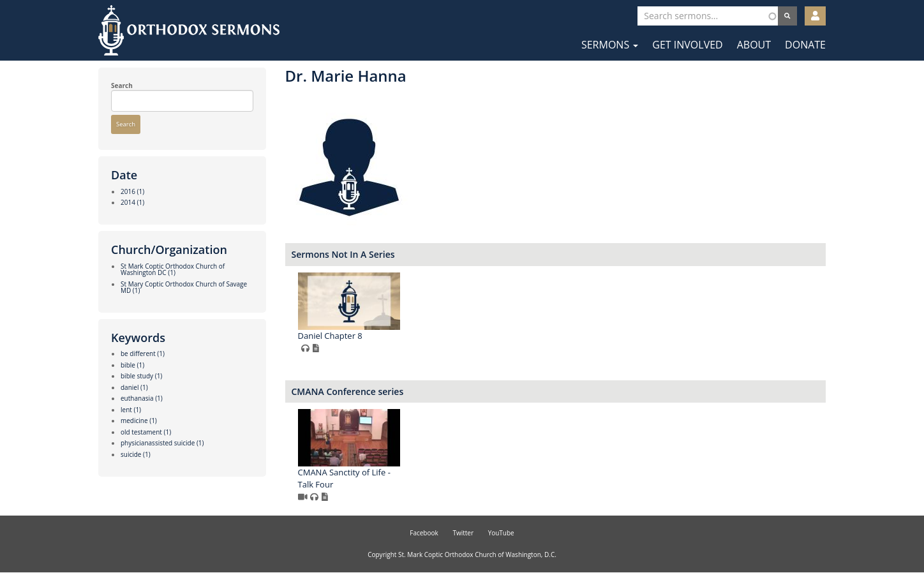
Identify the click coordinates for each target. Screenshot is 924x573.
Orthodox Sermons (189, 30)
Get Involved (687, 45)
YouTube (501, 533)
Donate (805, 45)
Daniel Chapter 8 (330, 336)
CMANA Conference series (348, 391)
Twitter (463, 533)
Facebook (424, 533)
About (754, 45)
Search (122, 86)
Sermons (610, 45)
